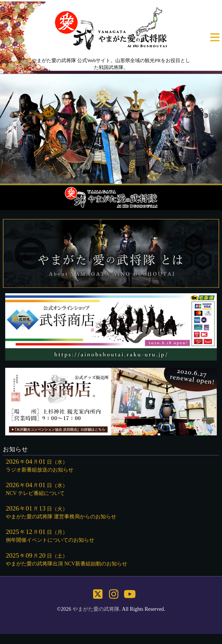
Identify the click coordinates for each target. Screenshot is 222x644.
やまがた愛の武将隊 (96, 609)
